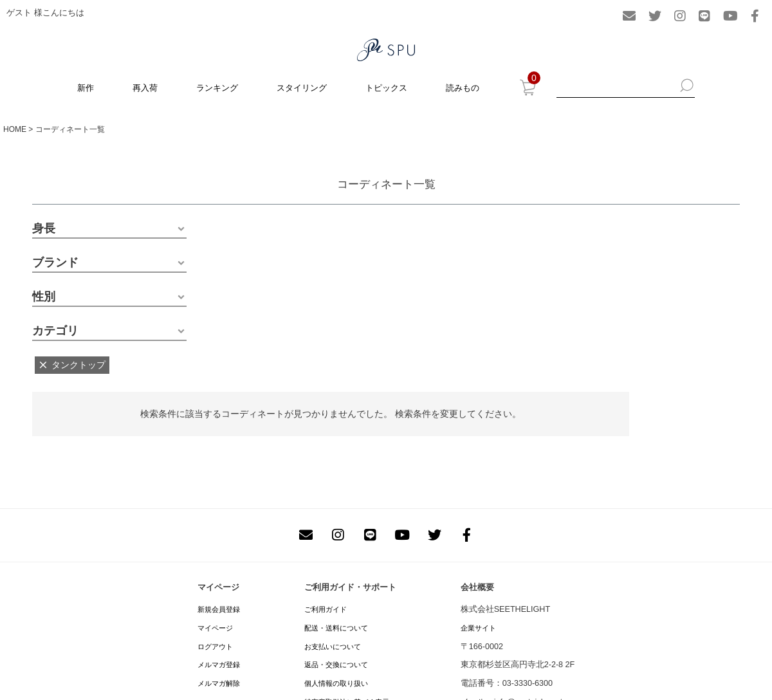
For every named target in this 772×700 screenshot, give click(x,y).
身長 (44, 228)
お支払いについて (333, 647)
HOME (15, 129)
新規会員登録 (219, 609)
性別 (44, 297)
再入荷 (145, 88)
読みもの (463, 88)
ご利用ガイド (326, 609)
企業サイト (478, 628)
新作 (86, 88)
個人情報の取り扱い (336, 683)
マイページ (215, 628)
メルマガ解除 (219, 683)
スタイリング (302, 88)
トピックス (386, 88)
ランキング (217, 88)
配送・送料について (336, 628)
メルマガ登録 (219, 665)
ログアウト (215, 647)
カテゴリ (55, 331)
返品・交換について (336, 665)
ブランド (55, 262)
